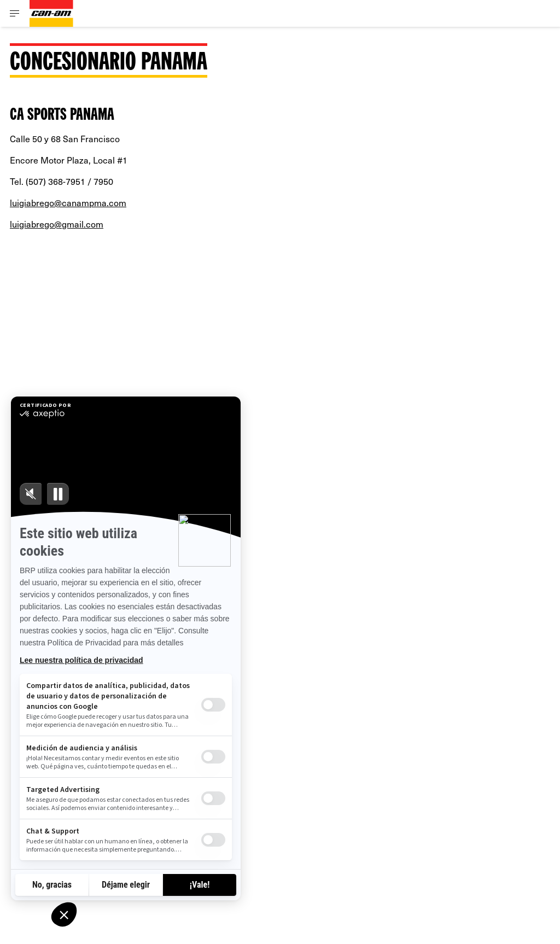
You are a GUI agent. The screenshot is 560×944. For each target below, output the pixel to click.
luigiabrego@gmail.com (57, 224)
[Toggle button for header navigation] (15, 13)
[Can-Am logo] (51, 13)
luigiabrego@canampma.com (68, 202)
